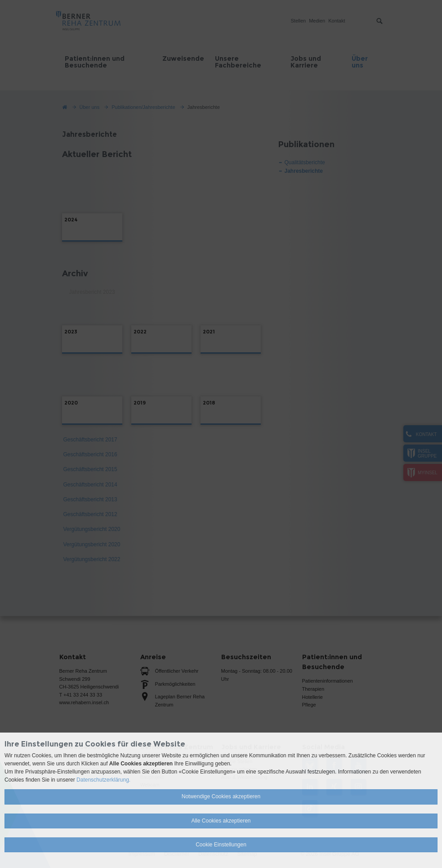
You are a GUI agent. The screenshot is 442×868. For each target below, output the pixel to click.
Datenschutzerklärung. (103, 780)
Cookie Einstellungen (221, 845)
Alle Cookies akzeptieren (221, 821)
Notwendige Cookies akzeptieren (221, 796)
